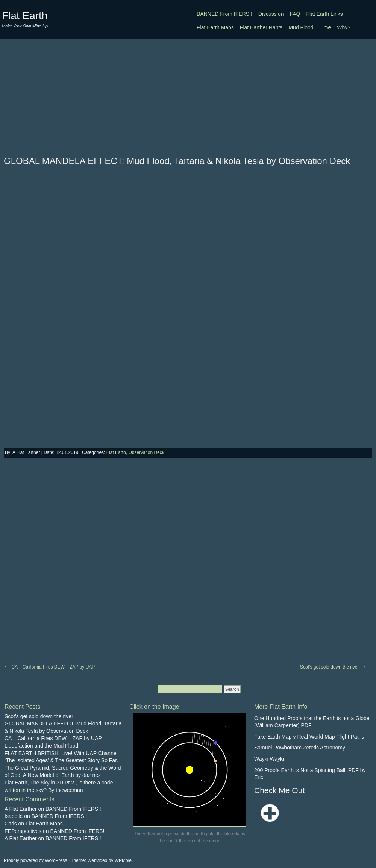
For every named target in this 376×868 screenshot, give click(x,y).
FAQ (295, 14)
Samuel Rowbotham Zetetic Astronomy (300, 748)
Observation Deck (146, 452)
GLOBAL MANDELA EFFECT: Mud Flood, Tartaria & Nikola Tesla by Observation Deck (177, 161)
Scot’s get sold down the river (330, 667)
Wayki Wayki (269, 759)
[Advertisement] (188, 97)
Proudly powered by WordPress (36, 860)
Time (325, 27)
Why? (344, 27)
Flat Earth (25, 16)
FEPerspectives (23, 831)
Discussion (271, 14)
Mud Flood (301, 27)
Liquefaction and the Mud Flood (41, 746)
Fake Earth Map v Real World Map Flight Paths (309, 737)
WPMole (123, 860)
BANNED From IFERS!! (224, 14)
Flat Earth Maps (215, 27)
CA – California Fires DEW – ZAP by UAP (53, 667)
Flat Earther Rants (261, 27)
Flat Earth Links (325, 14)
